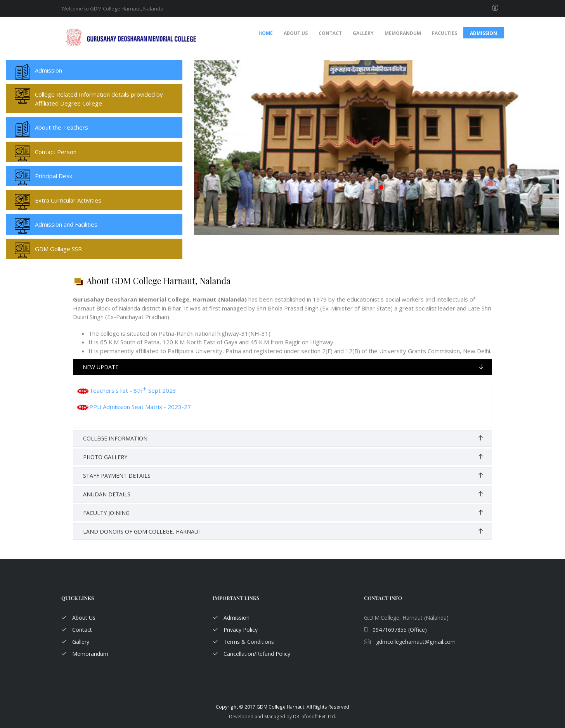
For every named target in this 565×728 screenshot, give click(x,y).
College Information (115, 445)
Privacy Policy (235, 630)
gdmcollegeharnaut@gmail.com (410, 642)
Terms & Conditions (243, 642)
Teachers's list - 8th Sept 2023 (126, 397)
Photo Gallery (105, 464)
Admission (484, 33)
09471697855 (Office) (395, 630)
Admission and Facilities (66, 224)
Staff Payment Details (117, 482)
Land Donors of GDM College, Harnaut (142, 538)
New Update (101, 374)
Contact (330, 33)
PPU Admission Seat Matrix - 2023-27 (134, 413)
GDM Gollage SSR (58, 249)
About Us (296, 33)
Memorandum (403, 33)
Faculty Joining (106, 519)
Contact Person (56, 152)
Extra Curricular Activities (68, 200)
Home (266, 33)
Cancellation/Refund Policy (251, 654)
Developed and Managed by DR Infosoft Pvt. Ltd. (282, 716)
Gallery (363, 33)
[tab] (282, 374)
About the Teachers (62, 127)
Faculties (445, 33)
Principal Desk (54, 176)
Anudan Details (107, 501)
